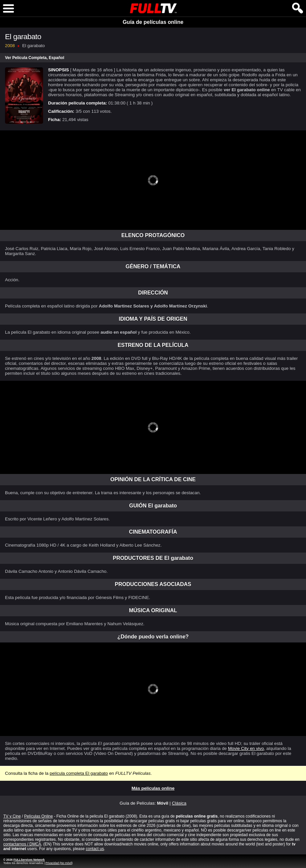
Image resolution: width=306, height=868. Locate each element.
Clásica (179, 803)
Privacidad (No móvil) (59, 863)
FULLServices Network (29, 860)
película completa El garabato (79, 773)
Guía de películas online (153, 22)
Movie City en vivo (246, 748)
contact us (95, 849)
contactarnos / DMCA (22, 844)
